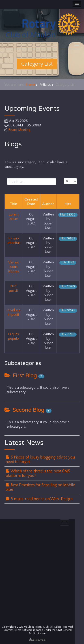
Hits (68, 204)
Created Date (31, 202)
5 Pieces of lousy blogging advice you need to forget (40, 460)
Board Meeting (19, 130)
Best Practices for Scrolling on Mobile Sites (40, 487)
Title (14, 204)
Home (30, 85)
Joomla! (8, 630)
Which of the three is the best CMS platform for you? (38, 473)
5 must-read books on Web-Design (39, 499)
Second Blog (24, 410)
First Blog (21, 376)
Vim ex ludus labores (13, 267)
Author (48, 204)
